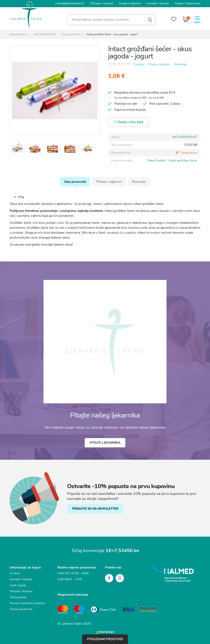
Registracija (193, 3)
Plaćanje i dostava (102, 3)
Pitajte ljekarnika (105, 443)
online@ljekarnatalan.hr (70, 3)
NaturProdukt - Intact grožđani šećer (172, 160)
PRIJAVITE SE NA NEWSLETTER (95, 509)
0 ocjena (139, 64)
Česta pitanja (18, 597)
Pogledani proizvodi (105, 639)
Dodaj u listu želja (129, 122)
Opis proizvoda (75, 182)
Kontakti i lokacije (158, 3)
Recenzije (180, 64)
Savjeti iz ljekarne (130, 3)
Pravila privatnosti (21, 609)
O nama (15, 574)
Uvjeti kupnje (18, 585)
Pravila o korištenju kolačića (27, 603)
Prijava (179, 3)
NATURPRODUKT (185, 137)
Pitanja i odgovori (159, 64)
